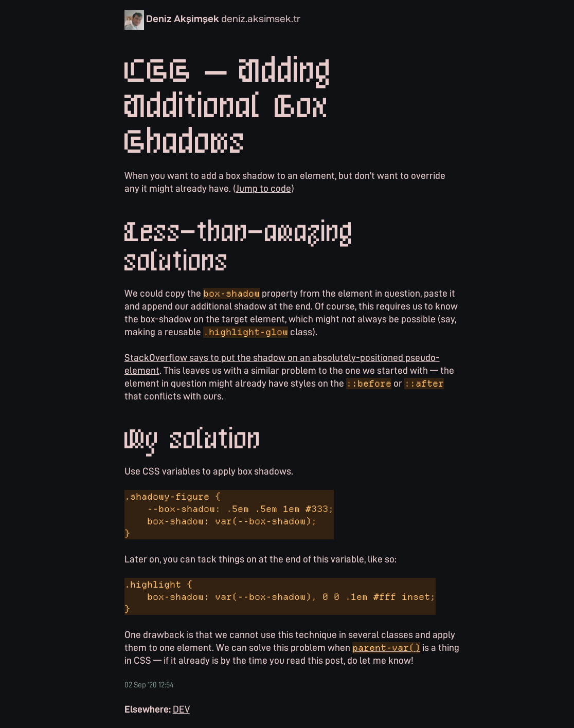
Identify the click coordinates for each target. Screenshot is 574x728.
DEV (181, 709)
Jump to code (264, 188)
